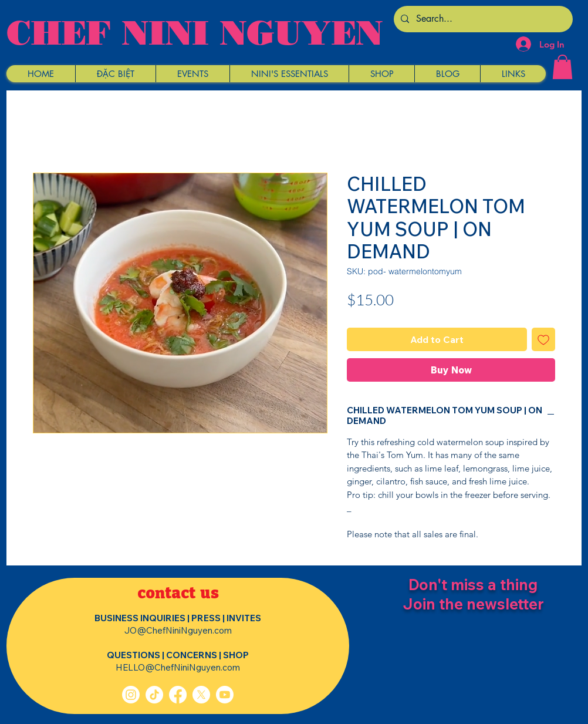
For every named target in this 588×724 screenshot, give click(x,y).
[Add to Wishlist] (543, 339)
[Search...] (482, 19)
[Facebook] (178, 695)
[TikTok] (154, 695)
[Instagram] (131, 695)
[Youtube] (225, 695)
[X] (201, 695)
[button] (115, 74)
